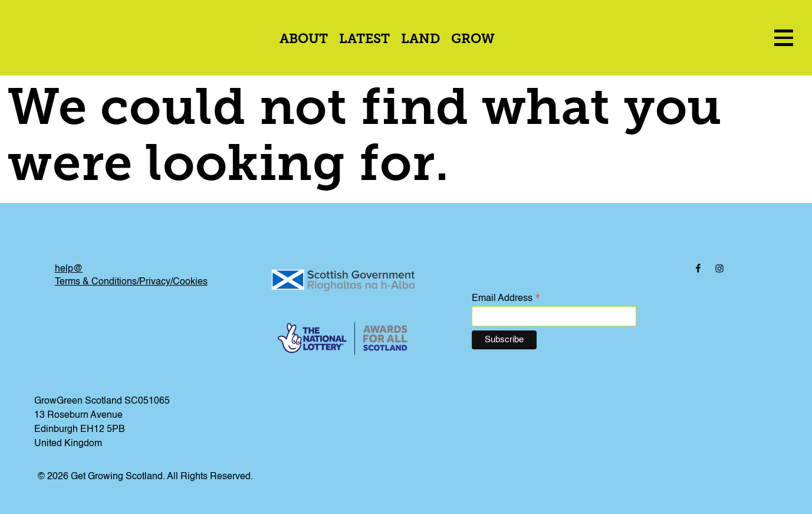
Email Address (506, 299)
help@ (69, 269)
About (304, 40)
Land (420, 40)
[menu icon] (784, 37)
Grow (473, 40)
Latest (364, 40)
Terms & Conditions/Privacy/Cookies (131, 282)
